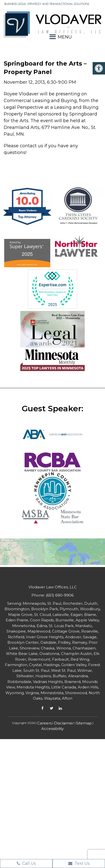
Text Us (79, 863)
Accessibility (52, 729)
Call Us (26, 863)
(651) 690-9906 (60, 595)
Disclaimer (64, 723)
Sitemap (84, 723)
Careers (44, 723)
